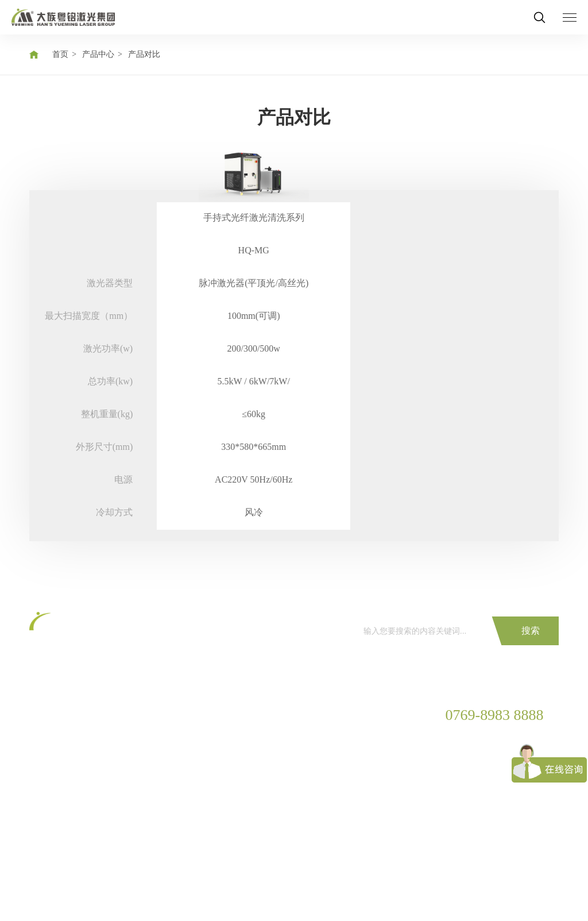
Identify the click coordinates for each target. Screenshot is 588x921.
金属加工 (117, 754)
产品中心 (98, 54)
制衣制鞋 (117, 793)
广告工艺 (117, 813)
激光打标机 (49, 735)
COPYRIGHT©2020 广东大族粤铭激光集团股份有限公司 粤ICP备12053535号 (164, 876)
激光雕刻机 (49, 793)
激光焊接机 (49, 774)
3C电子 (113, 715)
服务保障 (187, 715)
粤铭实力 (329, 754)
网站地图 (45, 894)
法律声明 (151, 894)
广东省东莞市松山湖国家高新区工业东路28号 (486, 766)
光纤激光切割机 (57, 754)
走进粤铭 (329, 735)
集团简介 (329, 715)
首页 (60, 54)
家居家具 (117, 774)
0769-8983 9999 (472, 740)
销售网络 (329, 774)
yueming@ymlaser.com (484, 794)
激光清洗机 (49, 813)
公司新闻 (258, 715)
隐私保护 (98, 894)
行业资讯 (258, 754)
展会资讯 (258, 735)
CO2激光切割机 (57, 715)
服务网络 (187, 735)
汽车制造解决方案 (133, 735)
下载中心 (187, 754)
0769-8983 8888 (495, 715)
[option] (254, 337)
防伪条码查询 (195, 774)
